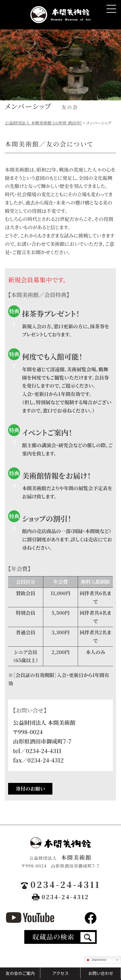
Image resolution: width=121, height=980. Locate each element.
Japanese (96, 960)
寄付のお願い (30, 789)
